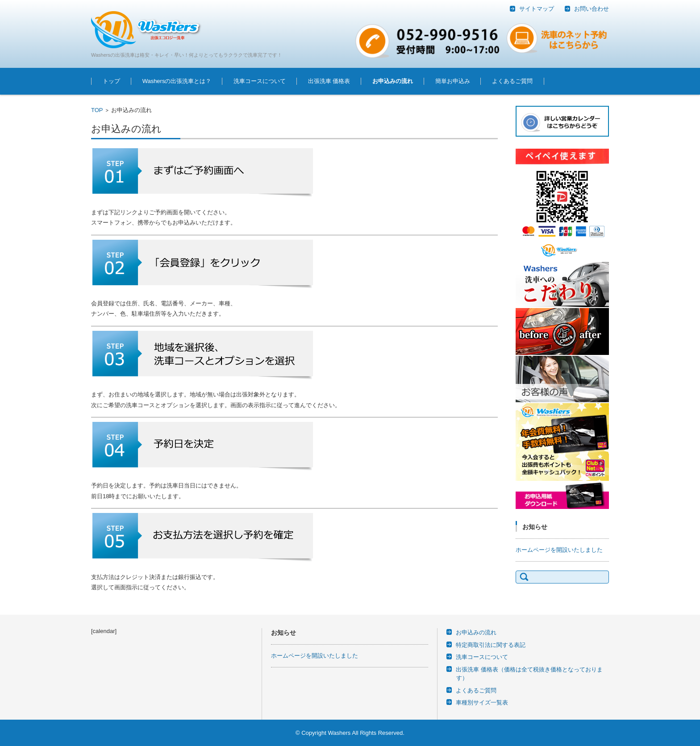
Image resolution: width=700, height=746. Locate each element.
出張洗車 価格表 (329, 81)
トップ (111, 81)
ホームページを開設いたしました (559, 550)
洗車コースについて (260, 81)
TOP (97, 110)
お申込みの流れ (393, 81)
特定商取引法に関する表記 (491, 645)
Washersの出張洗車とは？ (177, 81)
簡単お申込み (453, 81)
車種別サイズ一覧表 (482, 702)
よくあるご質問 (512, 81)
